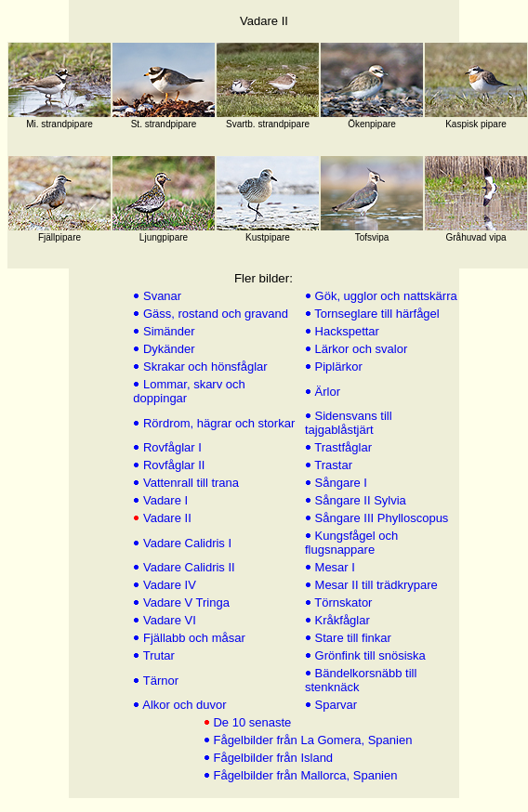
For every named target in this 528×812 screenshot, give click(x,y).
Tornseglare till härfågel (376, 314)
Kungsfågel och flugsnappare (351, 543)
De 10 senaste (251, 722)
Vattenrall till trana (189, 483)
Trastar (332, 465)
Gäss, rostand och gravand (214, 314)
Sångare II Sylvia (359, 500)
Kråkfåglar (341, 620)
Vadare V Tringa (185, 602)
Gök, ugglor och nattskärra (384, 296)
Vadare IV (167, 585)
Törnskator (342, 602)
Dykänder (167, 349)
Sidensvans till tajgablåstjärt (349, 423)
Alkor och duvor (183, 705)
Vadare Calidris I (185, 543)
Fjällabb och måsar (192, 638)
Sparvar (334, 705)
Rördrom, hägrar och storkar (217, 423)
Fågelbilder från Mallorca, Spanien (304, 775)
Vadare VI (167, 620)
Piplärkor (337, 367)
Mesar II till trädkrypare (375, 585)
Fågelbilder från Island (271, 758)
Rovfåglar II (172, 465)
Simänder (167, 331)
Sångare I (339, 483)
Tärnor (159, 681)
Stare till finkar (351, 638)
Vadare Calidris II (187, 567)
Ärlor (326, 392)
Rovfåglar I (170, 447)
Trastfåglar (342, 447)
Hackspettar (345, 331)
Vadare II (165, 518)
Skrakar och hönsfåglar (203, 367)
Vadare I (164, 500)
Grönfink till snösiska (369, 655)
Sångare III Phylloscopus (380, 518)
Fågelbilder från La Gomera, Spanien (311, 740)
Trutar (157, 655)
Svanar (160, 296)
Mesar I (333, 567)
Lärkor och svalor (359, 349)
